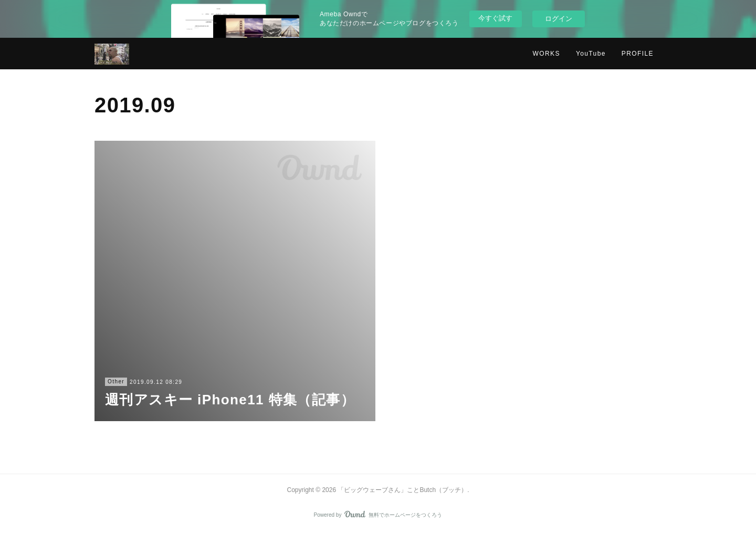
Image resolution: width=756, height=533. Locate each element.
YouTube (591, 54)
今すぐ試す (495, 18)
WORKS (547, 54)
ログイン (559, 19)
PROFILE (638, 54)
